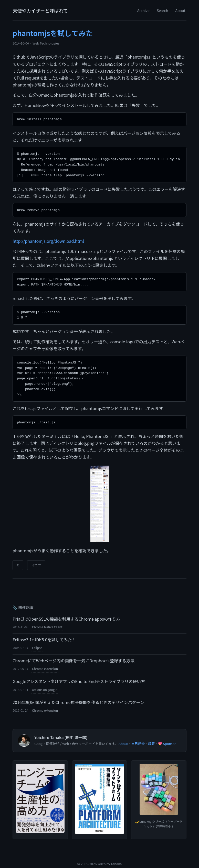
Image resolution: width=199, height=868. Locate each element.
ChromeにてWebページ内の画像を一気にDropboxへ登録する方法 (74, 656)
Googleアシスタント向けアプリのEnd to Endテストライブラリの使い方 (79, 676)
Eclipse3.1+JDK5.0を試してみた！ (44, 635)
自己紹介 (138, 739)
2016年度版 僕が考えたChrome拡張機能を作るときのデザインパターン (78, 697)
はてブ (36, 560)
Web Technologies (46, 43)
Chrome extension (45, 664)
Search (163, 10)
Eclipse (37, 643)
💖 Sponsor (167, 739)
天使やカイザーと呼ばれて (40, 10)
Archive (143, 10)
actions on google (45, 685)
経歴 (151, 739)
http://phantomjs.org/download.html (48, 239)
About (180, 10)
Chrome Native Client (47, 622)
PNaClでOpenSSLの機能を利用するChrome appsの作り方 (66, 614)
